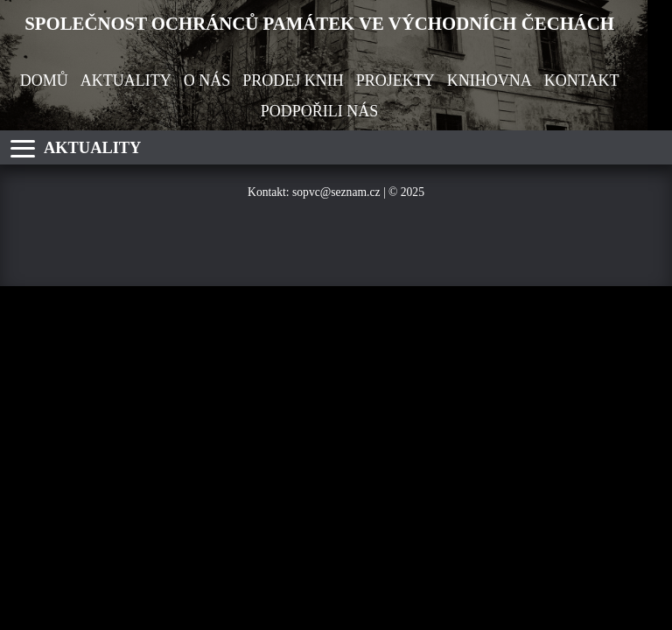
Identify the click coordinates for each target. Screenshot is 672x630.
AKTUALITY (126, 80)
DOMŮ (44, 80)
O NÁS (207, 80)
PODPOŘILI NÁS (320, 111)
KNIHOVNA (490, 80)
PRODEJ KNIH (293, 80)
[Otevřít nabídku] (23, 149)
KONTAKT (582, 80)
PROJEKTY (395, 80)
